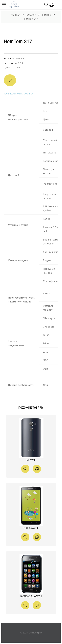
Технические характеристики (18, 94)
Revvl (31, 460)
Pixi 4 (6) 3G (31, 528)
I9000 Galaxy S (31, 596)
